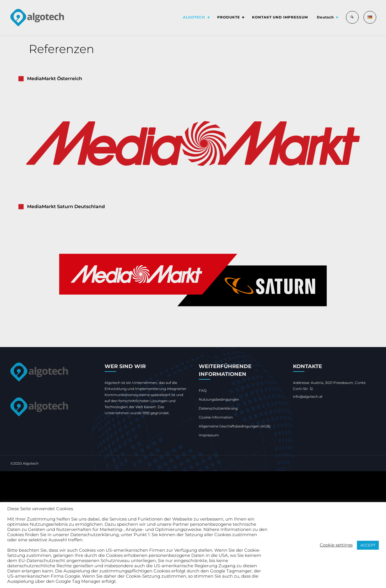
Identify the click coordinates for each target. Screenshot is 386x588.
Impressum (209, 435)
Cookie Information (216, 417)
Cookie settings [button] (336, 545)
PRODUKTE (224, 17)
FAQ (203, 390)
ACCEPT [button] (368, 545)
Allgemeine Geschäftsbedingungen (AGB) (235, 426)
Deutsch (323, 17)
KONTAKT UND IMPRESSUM (277, 17)
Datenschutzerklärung (218, 408)
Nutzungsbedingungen (219, 399)
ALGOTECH (188, 17)
